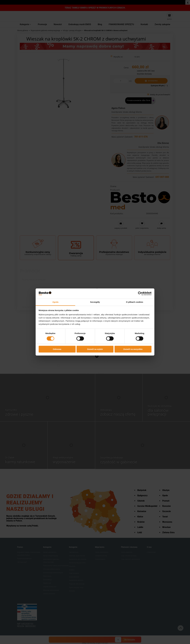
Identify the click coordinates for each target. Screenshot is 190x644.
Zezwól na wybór (95, 349)
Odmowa (57, 349)
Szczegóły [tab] (95, 302)
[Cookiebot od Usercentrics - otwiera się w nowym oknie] (140, 293)
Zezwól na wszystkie (133, 349)
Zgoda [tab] (55, 302)
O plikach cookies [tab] (135, 302)
